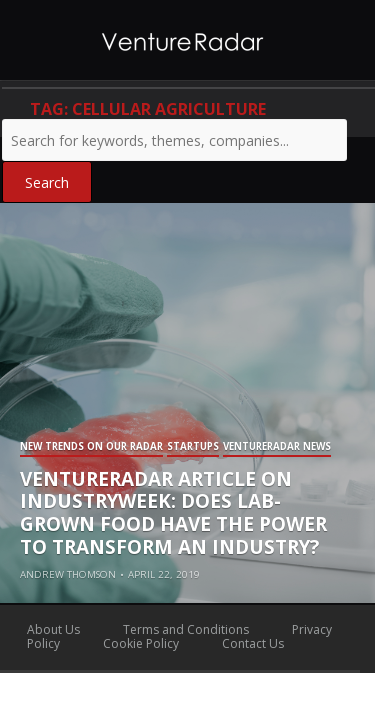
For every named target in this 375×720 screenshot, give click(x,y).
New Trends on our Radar (91, 447)
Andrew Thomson (68, 574)
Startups (193, 447)
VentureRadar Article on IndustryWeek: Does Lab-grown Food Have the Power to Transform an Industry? (173, 513)
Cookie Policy (141, 643)
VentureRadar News (277, 447)
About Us (53, 629)
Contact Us (253, 643)
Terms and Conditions (186, 629)
